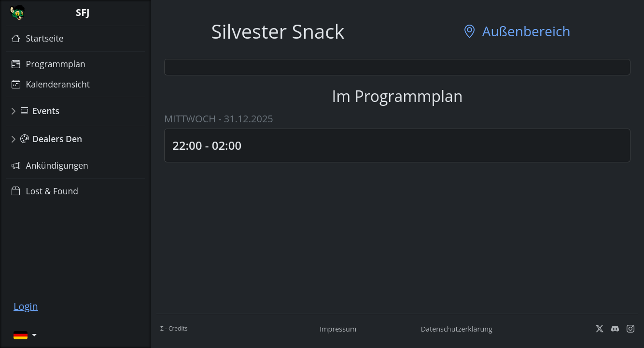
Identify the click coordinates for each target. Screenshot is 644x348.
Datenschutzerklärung (457, 329)
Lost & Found (45, 191)
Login (26, 306)
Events (40, 111)
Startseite (38, 38)
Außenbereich (517, 31)
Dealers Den (51, 139)
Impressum (338, 329)
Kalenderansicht (51, 84)
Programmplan (49, 64)
